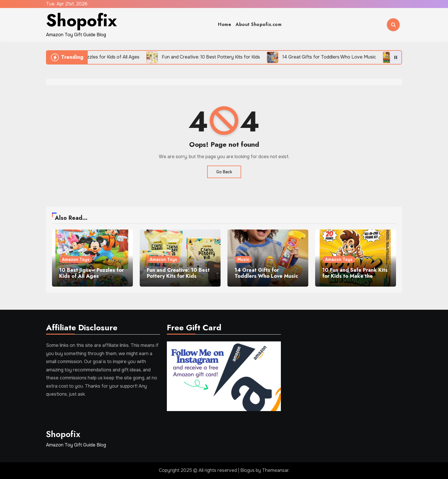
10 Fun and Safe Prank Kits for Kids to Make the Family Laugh (355, 276)
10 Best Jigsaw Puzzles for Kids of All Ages (91, 273)
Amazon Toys (76, 259)
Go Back (224, 172)
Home (225, 24)
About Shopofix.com (259, 24)
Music (243, 259)
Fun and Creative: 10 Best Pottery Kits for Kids (178, 273)
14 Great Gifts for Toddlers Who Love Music (266, 273)
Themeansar (275, 470)
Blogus (247, 470)
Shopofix (81, 20)
